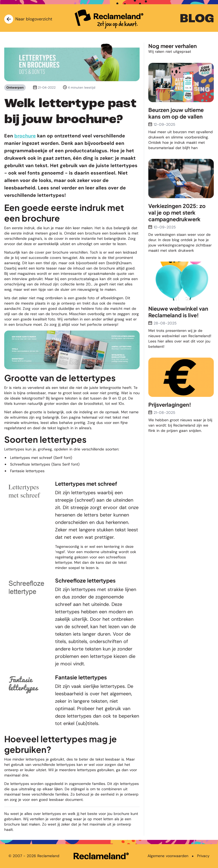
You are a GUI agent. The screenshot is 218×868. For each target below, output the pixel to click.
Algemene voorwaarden (168, 856)
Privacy (203, 856)
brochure (25, 136)
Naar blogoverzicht (28, 19)
